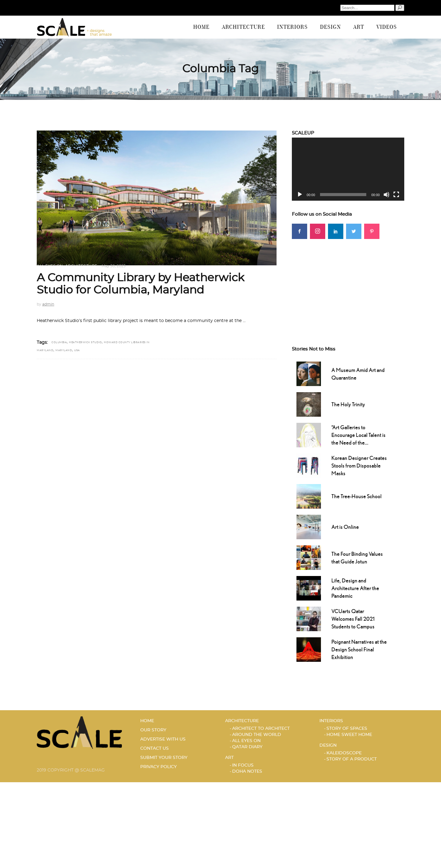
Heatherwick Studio (85, 343)
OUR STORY (153, 730)
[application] (348, 169)
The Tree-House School (356, 496)
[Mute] (386, 195)
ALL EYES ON (50, 266)
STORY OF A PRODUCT (352, 759)
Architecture (81, 266)
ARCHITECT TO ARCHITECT (261, 729)
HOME (147, 721)
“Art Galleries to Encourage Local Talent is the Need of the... (358, 435)
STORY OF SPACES (347, 729)
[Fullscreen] (396, 195)
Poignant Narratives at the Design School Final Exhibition (359, 649)
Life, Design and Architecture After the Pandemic (355, 588)
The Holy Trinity (348, 404)
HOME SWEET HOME (349, 735)
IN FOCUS (243, 765)
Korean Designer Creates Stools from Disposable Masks (359, 466)
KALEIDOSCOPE (344, 753)
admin (48, 304)
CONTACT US (155, 749)
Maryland (64, 351)
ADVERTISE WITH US (163, 739)
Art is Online (345, 527)
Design (328, 745)
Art (229, 758)
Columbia (59, 343)
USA (77, 351)
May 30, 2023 (114, 266)
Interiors (331, 721)
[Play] (300, 195)
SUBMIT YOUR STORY (164, 758)
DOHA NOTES (247, 771)
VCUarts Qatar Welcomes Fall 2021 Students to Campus (353, 619)
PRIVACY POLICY (158, 767)
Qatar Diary (247, 747)
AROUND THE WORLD (257, 735)
